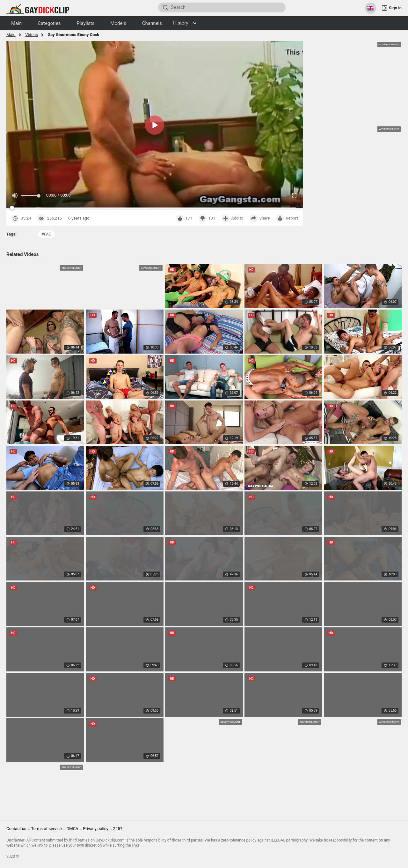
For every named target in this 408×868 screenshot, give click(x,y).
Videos (32, 35)
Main (11, 35)
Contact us (16, 829)
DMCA (73, 829)
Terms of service (47, 829)
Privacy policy (96, 829)
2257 (118, 829)
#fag (46, 234)
